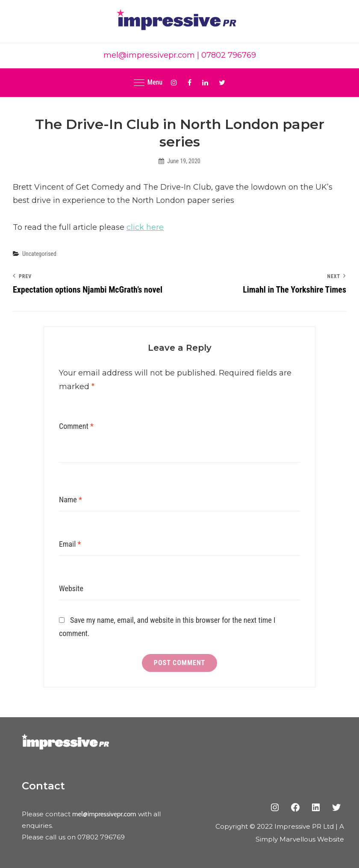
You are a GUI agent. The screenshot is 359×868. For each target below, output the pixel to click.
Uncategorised (39, 254)
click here (145, 227)
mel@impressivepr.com (149, 55)
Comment (76, 426)
